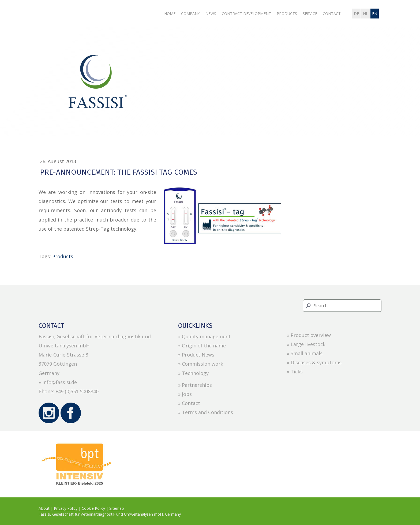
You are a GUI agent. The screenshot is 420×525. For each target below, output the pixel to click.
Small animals (307, 353)
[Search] (342, 306)
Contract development (246, 14)
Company (190, 14)
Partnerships (197, 385)
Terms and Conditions (207, 412)
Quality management (206, 336)
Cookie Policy (93, 508)
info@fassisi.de (60, 382)
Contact (332, 14)
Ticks (297, 372)
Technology (195, 373)
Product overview (311, 335)
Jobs (187, 394)
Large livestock (308, 344)
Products (287, 14)
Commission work (202, 364)
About (44, 508)
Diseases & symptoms (316, 362)
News (211, 14)
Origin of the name (204, 346)
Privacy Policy (66, 508)
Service (310, 14)
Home (170, 14)
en (375, 14)
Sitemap (117, 508)
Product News (198, 355)
